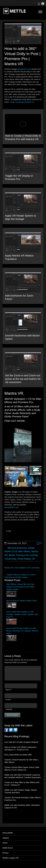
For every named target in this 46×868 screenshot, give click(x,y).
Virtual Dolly (10, 559)
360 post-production (17, 548)
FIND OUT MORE (15, 421)
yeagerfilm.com (24, 69)
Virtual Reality (24, 559)
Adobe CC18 (11, 551)
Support (6, 838)
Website (9, 709)
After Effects (24, 551)
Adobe (31, 548)
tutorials (34, 555)
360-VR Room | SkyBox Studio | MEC (22, 601)
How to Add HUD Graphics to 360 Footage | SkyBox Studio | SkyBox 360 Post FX (22, 614)
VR (33, 559)
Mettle (12, 555)
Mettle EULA (8, 848)
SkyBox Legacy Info (11, 858)
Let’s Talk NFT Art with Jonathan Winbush (21, 742)
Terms (5, 843)
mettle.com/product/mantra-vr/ (22, 102)
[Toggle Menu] (40, 12)
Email (8, 699)
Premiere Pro (22, 555)
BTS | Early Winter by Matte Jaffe (18, 755)
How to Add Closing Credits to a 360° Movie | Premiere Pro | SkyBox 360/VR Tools (22, 631)
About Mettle (8, 833)
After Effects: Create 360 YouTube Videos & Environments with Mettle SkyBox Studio (20, 587)
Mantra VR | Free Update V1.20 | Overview (22, 568)
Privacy (5, 853)
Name (8, 690)
